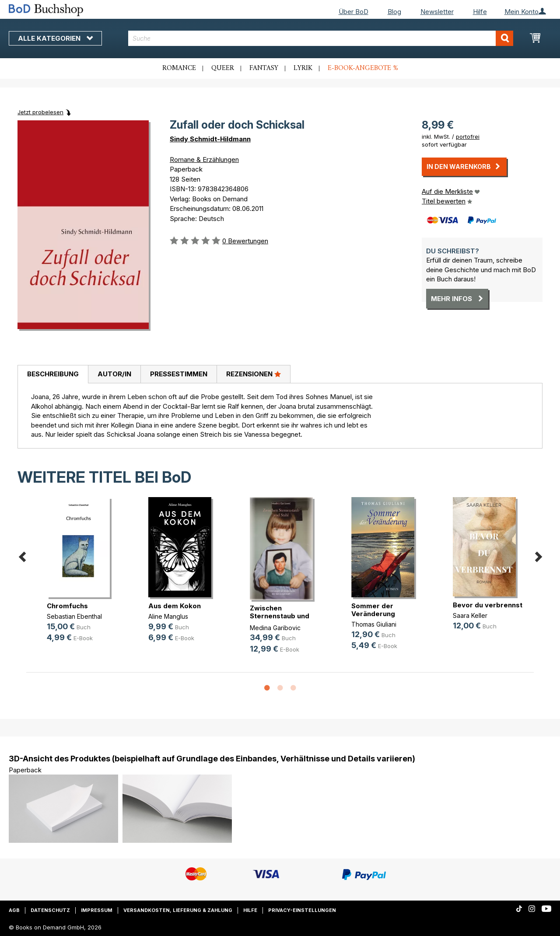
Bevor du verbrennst (488, 605)
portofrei (468, 137)
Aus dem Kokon (175, 606)
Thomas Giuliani (374, 624)
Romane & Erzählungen (204, 160)
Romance (179, 68)
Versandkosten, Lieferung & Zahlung (178, 910)
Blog (394, 12)
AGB (14, 910)
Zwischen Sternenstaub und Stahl (280, 616)
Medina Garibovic (275, 628)
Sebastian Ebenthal (74, 616)
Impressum (97, 910)
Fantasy (264, 68)
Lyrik (303, 68)
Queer (223, 68)
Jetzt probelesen (40, 112)
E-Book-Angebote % (363, 68)
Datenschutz (50, 910)
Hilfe (480, 12)
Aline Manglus (168, 616)
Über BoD (353, 12)
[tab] (53, 375)
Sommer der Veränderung (373, 610)
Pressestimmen (179, 374)
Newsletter (437, 12)
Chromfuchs (67, 606)
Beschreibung (53, 374)
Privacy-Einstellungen (302, 910)
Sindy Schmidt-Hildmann (210, 139)
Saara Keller (470, 615)
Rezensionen (254, 374)
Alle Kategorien (55, 38)
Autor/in (114, 374)
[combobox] (321, 38)
